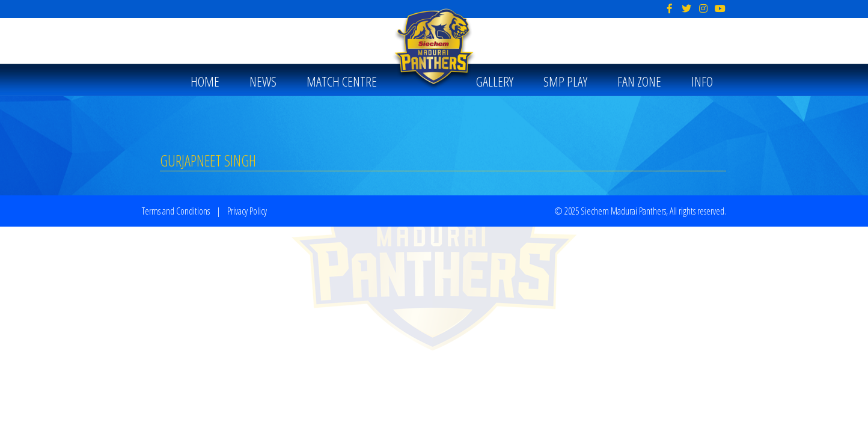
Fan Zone (639, 81)
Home (205, 81)
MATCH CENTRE (342, 81)
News (263, 81)
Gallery (495, 81)
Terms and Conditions (176, 211)
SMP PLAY (565, 81)
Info (702, 81)
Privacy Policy (247, 211)
